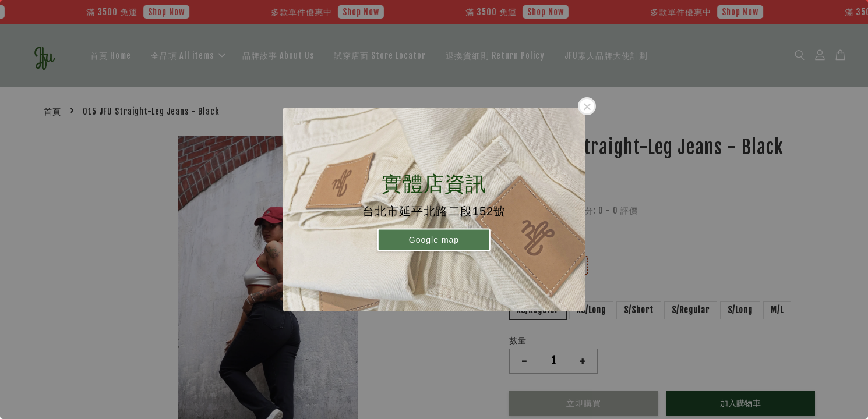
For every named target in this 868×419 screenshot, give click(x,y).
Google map (434, 239)
